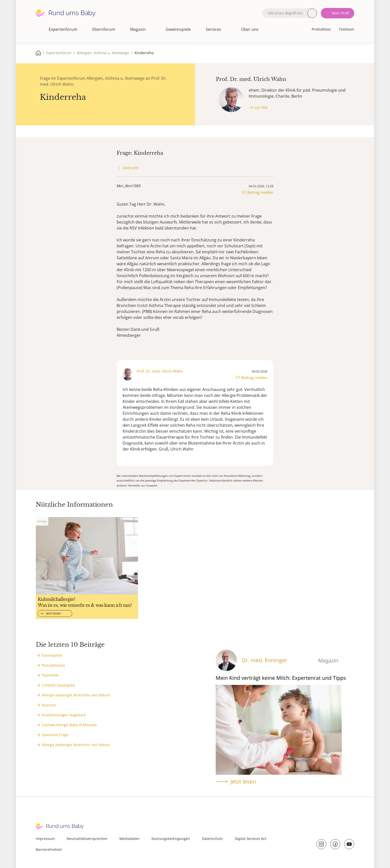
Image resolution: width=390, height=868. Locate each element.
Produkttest (321, 29)
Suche (312, 13)
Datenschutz (212, 839)
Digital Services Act (251, 839)
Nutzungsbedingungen (171, 839)
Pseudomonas (53, 665)
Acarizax (49, 705)
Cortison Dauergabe (58, 685)
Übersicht (131, 168)
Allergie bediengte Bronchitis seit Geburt (76, 695)
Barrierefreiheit (49, 849)
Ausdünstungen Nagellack (64, 715)
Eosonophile (52, 655)
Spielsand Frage (55, 735)
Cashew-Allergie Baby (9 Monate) (69, 725)
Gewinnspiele (178, 29)
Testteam (346, 29)
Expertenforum (63, 29)
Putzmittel (50, 675)
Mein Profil (341, 13)
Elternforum (104, 29)
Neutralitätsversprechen (87, 839)
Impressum (45, 839)
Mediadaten (129, 839)
